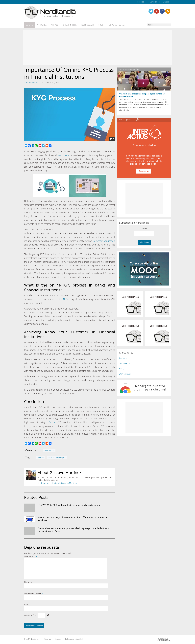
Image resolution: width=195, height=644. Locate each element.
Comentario (30, 556)
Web (26, 604)
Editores (141, 2)
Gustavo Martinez (32, 83)
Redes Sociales (87, 25)
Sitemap (48, 639)
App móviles (42, 25)
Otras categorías (115, 25)
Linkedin (168, 11)
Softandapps (125, 363)
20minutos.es (125, 374)
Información (49, 450)
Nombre (29, 582)
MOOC (100, 25)
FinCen (67, 299)
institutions (63, 155)
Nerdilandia (35, 639)
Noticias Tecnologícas (57, 457)
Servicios (153, 2)
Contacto (166, 2)
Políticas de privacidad (74, 639)
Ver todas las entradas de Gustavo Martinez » (58, 483)
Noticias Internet (69, 25)
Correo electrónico (34, 593)
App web (54, 25)
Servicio (29, 25)
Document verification (104, 241)
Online (52, 422)
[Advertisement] (97, 47)
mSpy (122, 368)
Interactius (124, 358)
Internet (40, 457)
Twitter (151, 11)
